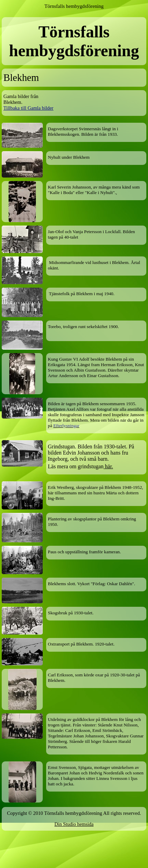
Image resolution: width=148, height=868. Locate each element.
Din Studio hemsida (74, 824)
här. (108, 466)
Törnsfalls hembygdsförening (74, 6)
